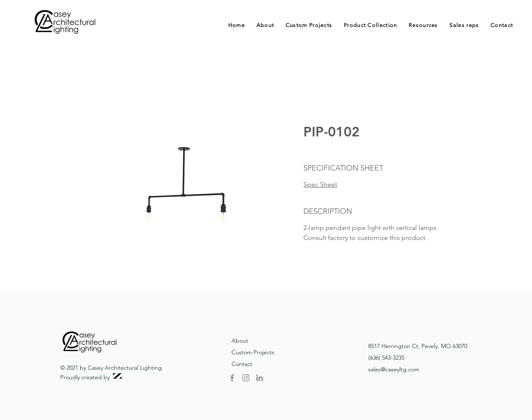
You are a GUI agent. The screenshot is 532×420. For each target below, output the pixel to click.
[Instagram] (246, 378)
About (240, 341)
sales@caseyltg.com (394, 369)
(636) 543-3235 (386, 358)
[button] (370, 25)
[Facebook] (232, 378)
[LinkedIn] (260, 378)
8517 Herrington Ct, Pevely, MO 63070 (418, 346)
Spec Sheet (320, 184)
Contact (242, 364)
